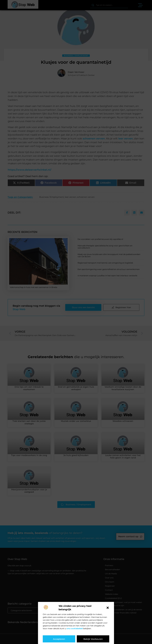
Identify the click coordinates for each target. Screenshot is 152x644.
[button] (108, 608)
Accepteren (59, 639)
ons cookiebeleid (75, 628)
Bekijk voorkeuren (93, 639)
